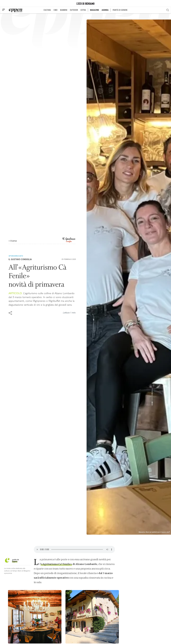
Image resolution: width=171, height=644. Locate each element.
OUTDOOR (74, 10)
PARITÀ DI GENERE (120, 10)
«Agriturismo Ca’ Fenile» (56, 564)
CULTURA (47, 10)
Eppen (15, 561)
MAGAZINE (95, 10)
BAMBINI (64, 10)
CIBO (56, 10)
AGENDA (105, 10)
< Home (13, 241)
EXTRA (83, 10)
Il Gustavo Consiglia (20, 259)
